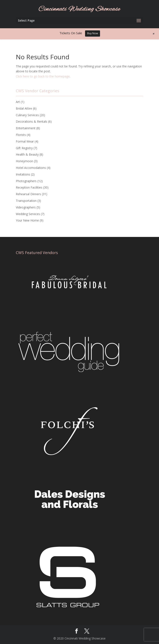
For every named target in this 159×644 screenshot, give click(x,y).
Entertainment (26, 128)
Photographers (26, 181)
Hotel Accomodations (31, 168)
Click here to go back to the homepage (43, 76)
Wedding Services (28, 214)
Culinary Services (27, 115)
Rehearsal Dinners (28, 194)
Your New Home (27, 220)
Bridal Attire (24, 108)
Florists (21, 135)
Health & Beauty (27, 154)
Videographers (26, 207)
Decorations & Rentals (32, 121)
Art (18, 102)
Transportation (26, 201)
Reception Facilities (29, 187)
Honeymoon (24, 161)
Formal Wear (25, 141)
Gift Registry (24, 148)
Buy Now (93, 33)
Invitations (23, 174)
